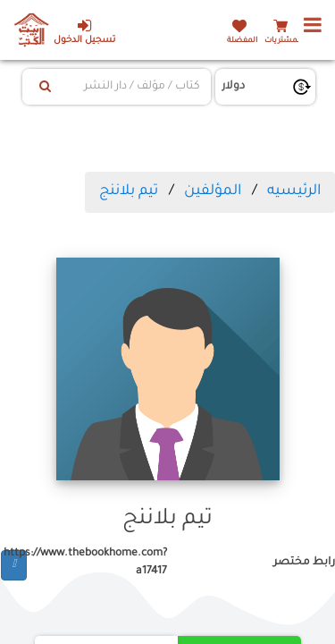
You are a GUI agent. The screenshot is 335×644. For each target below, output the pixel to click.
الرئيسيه (294, 191)
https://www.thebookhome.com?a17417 (97, 562)
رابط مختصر (304, 563)
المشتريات (283, 41)
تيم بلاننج (129, 191)
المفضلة (242, 41)
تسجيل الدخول (84, 32)
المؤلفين (213, 191)
